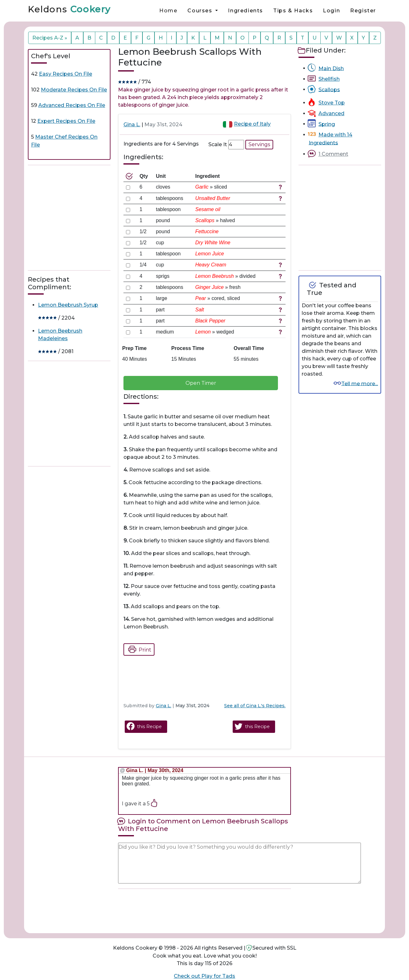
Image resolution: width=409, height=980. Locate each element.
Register (363, 11)
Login (331, 11)
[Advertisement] (75, 218)
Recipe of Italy (252, 124)
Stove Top (332, 103)
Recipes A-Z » (50, 38)
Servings (259, 144)
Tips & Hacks (293, 11)
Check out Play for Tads (204, 976)
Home (168, 11)
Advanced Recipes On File (72, 105)
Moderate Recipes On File (74, 90)
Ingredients (245, 11)
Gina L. (132, 125)
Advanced (331, 113)
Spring (327, 124)
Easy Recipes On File (66, 74)
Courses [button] (201, 11)
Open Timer (201, 383)
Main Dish (331, 68)
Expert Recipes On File (66, 121)
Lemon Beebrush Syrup (68, 305)
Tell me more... (360, 383)
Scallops (329, 89)
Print (138, 649)
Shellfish (329, 79)
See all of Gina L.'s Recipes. (255, 706)
